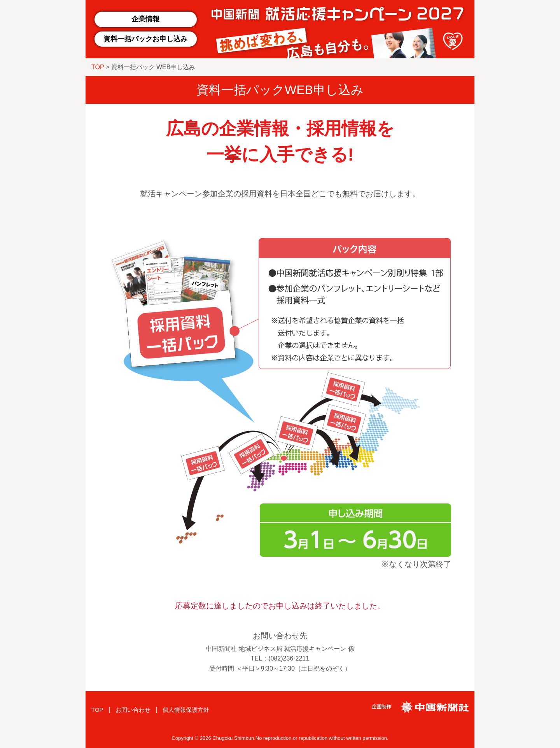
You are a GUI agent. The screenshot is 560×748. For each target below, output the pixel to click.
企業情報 (145, 19)
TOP (98, 67)
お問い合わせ (133, 710)
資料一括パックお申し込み (145, 39)
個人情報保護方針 (186, 710)
